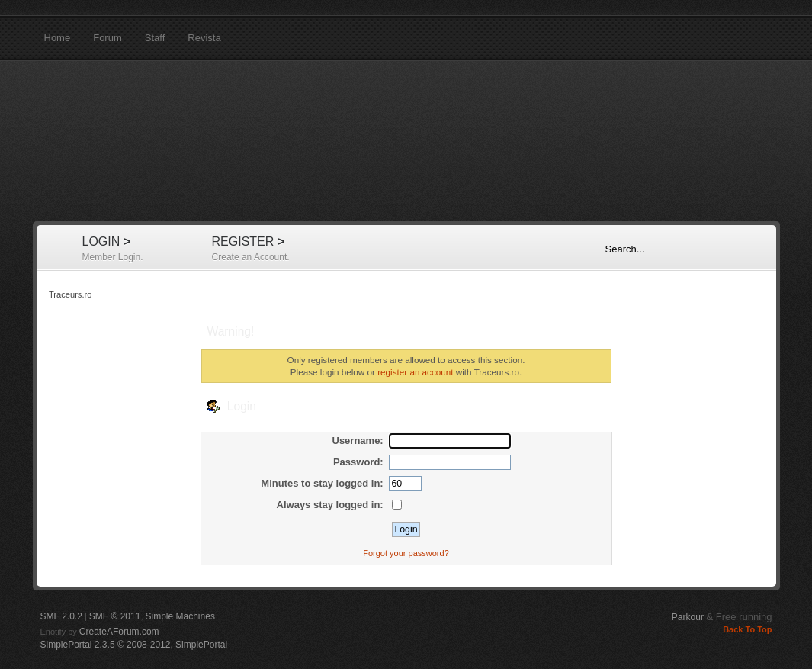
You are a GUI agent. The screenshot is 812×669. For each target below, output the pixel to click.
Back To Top (747, 629)
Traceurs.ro (406, 141)
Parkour (688, 617)
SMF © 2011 (115, 616)
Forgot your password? (406, 553)
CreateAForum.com (119, 632)
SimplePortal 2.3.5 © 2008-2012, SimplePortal (134, 645)
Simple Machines (180, 616)
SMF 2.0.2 (61, 616)
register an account (415, 372)
